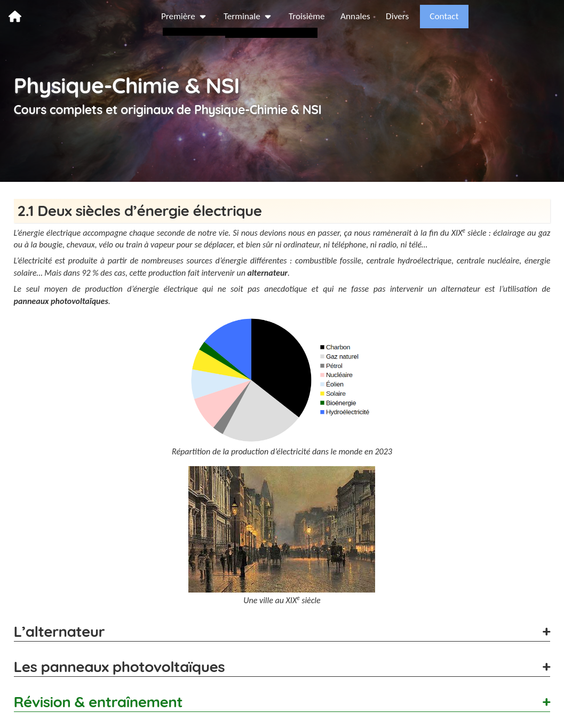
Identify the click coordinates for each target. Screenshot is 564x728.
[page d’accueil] (15, 16)
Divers (484, 16)
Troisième (393, 16)
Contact (531, 16)
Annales (442, 16)
